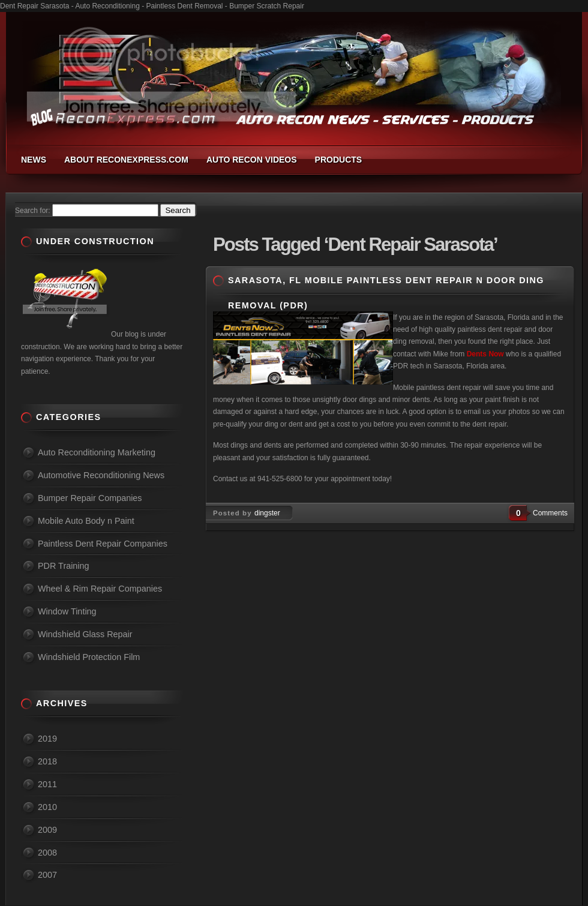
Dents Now (486, 354)
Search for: (33, 211)
